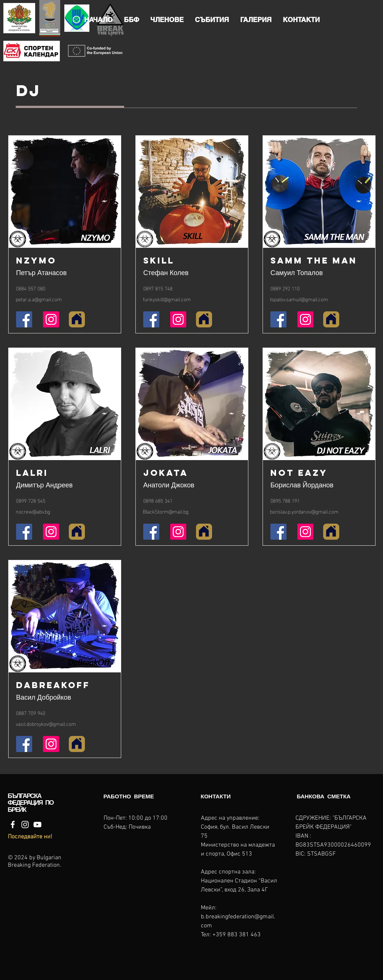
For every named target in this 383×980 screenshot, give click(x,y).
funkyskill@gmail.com (167, 299)
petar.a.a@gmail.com (39, 299)
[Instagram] (25, 825)
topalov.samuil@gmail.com (299, 299)
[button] (131, 20)
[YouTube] (37, 825)
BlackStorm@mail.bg (166, 511)
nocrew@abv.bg (33, 511)
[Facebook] (13, 825)
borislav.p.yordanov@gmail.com (304, 511)
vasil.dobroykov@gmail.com (46, 723)
